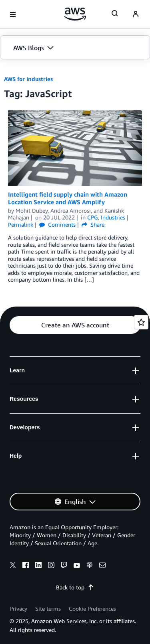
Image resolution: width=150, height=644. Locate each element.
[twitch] (64, 566)
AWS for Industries (28, 79)
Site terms (48, 608)
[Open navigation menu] (13, 14)
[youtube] (77, 566)
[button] (75, 48)
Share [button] (93, 224)
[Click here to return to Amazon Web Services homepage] (75, 14)
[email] (102, 566)
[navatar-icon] (136, 14)
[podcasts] (90, 566)
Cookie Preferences (92, 608)
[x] (13, 566)
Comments (57, 224)
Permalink (21, 224)
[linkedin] (38, 566)
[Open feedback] (141, 322)
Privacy (18, 608)
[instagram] (51, 566)
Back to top (75, 587)
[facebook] (26, 566)
